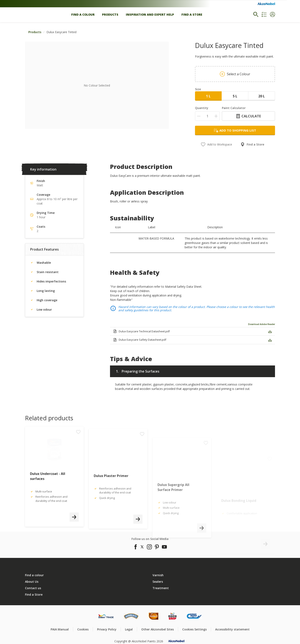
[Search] (256, 14)
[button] (272, 14)
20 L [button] (262, 96)
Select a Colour (235, 74)
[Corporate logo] (266, 4)
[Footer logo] (106, 616)
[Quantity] (207, 116)
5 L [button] (235, 96)
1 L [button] (208, 96)
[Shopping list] (264, 14)
